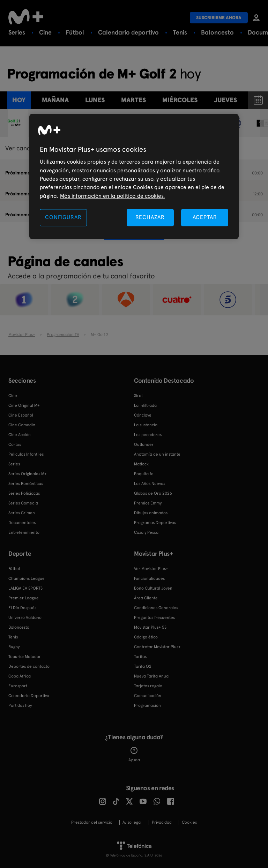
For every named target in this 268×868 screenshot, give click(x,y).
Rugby (14, 647)
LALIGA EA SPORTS (25, 588)
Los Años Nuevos (150, 484)
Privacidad (162, 822)
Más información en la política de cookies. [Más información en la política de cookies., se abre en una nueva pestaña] (112, 196)
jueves (225, 100)
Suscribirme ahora (219, 18)
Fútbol (75, 32)
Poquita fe (144, 474)
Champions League (27, 578)
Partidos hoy (20, 705)
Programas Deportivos (155, 523)
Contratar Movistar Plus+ (157, 647)
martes (133, 100)
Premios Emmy (148, 503)
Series (17, 32)
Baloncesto (217, 32)
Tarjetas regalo (148, 686)
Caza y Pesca (146, 532)
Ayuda (134, 755)
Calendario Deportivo (29, 696)
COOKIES (189, 822)
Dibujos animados (151, 513)
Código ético (146, 637)
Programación (147, 705)
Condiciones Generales (156, 608)
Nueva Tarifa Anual (152, 676)
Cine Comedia (22, 425)
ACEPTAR (205, 218)
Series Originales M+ (28, 474)
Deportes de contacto (29, 666)
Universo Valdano (25, 618)
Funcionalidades (149, 578)
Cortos (15, 444)
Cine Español (21, 415)
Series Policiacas (24, 493)
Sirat (138, 396)
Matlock (141, 464)
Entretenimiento (24, 532)
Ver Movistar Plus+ (151, 569)
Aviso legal (132, 822)
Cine (45, 32)
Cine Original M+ (24, 405)
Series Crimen (22, 513)
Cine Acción (20, 435)
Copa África (20, 676)
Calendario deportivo (128, 32)
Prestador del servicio (92, 822)
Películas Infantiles (26, 454)
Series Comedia (23, 503)
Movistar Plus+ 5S (150, 627)
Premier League (24, 598)
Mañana (55, 100)
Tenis (180, 32)
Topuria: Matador (25, 657)
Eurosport (18, 686)
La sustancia (146, 425)
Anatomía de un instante (157, 454)
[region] (134, 177)
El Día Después (22, 608)
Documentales (22, 523)
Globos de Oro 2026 (153, 493)
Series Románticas (26, 484)
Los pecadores (148, 435)
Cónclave (143, 415)
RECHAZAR (150, 218)
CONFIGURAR (63, 218)
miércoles (180, 100)
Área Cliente (146, 598)
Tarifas (140, 657)
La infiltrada (145, 405)
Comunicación (148, 696)
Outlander (144, 444)
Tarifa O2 (143, 666)
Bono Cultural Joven (153, 588)
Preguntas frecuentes (154, 618)
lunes (95, 100)
